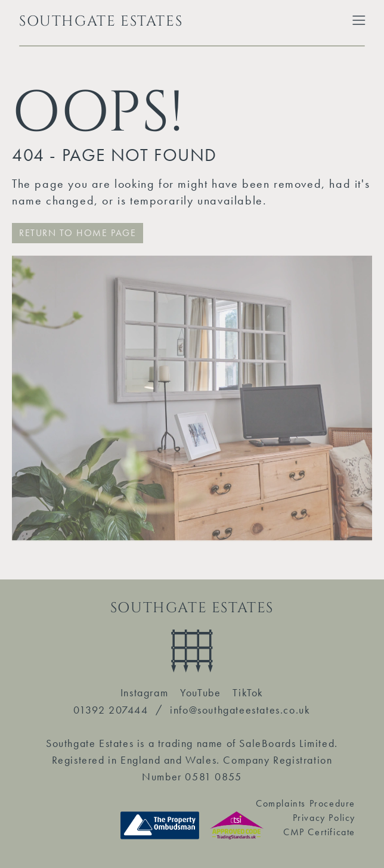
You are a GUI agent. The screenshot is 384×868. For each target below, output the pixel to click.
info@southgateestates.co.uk (240, 710)
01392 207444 (111, 710)
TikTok (248, 692)
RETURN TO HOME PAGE (78, 233)
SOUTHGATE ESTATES (101, 21)
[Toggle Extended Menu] (359, 20)
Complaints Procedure (306, 803)
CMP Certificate (319, 832)
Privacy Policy (324, 818)
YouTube (200, 692)
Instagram (144, 692)
